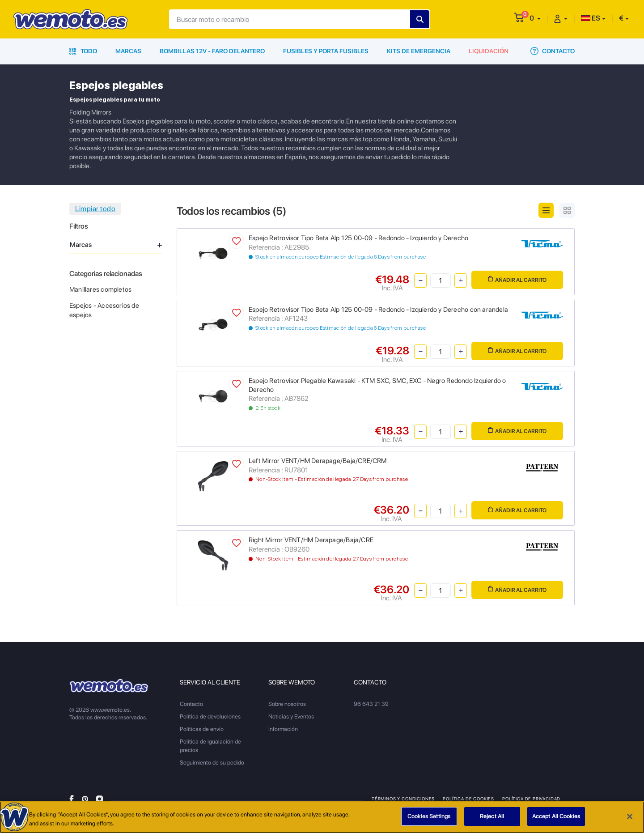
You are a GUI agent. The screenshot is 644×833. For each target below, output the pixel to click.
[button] (535, 18)
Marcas (128, 51)
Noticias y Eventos (291, 716)
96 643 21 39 (371, 704)
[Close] (630, 817)
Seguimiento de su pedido (212, 763)
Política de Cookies (468, 799)
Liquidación (489, 51)
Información (283, 729)
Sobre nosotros (287, 704)
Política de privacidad (531, 799)
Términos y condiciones (403, 799)
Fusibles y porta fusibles (326, 51)
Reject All (492, 817)
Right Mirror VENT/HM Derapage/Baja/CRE (311, 540)
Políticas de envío (202, 729)
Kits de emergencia (419, 51)
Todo (83, 51)
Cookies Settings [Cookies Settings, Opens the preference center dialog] (429, 817)
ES (591, 18)
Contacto (553, 51)
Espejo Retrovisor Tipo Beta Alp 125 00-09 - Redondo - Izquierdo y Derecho (358, 238)
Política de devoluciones (210, 716)
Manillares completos (100, 289)
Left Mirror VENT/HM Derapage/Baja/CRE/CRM (318, 461)
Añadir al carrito (517, 279)
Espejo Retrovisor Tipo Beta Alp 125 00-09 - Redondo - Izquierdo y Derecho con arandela (378, 310)
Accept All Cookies (556, 817)
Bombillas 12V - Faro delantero (212, 51)
